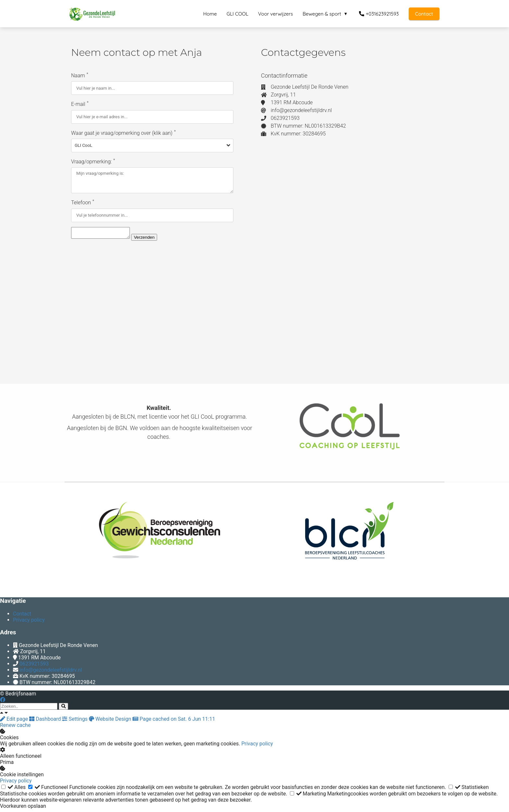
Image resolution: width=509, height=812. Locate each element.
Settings (75, 722)
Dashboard (46, 722)
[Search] (63, 709)
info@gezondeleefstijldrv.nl (51, 673)
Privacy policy (257, 747)
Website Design (111, 722)
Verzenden (151, 240)
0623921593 (34, 667)
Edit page (15, 722)
